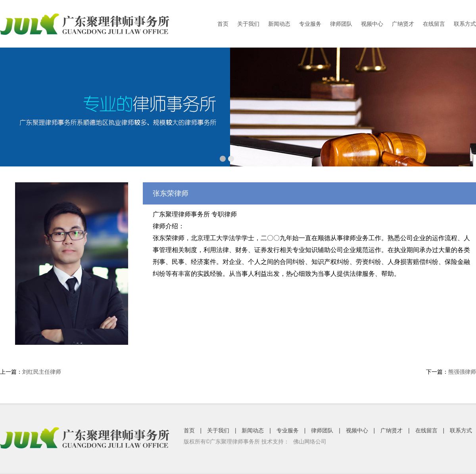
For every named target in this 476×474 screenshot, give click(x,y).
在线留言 (434, 24)
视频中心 (372, 24)
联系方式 (465, 24)
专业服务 (310, 24)
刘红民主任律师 (42, 372)
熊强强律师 (462, 372)
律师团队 (341, 24)
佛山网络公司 (310, 442)
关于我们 (248, 24)
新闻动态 (279, 24)
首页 (223, 24)
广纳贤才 (403, 24)
